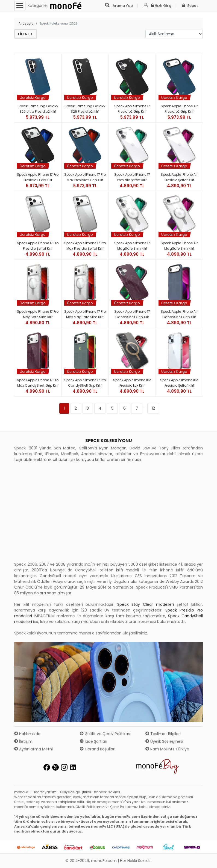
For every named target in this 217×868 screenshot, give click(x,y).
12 (153, 408)
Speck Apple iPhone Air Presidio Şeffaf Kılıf (179, 177)
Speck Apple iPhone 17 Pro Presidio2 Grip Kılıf (38, 177)
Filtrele (26, 34)
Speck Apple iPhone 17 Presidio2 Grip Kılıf (132, 109)
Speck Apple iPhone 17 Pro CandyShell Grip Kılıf (85, 383)
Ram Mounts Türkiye (167, 749)
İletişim (23, 741)
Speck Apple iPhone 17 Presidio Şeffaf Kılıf (132, 177)
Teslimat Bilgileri (163, 734)
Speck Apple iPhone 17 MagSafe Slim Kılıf (132, 246)
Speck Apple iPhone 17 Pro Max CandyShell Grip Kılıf (38, 383)
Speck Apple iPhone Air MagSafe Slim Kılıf (179, 246)
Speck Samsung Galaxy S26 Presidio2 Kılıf (85, 109)
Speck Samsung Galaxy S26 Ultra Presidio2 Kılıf (38, 109)
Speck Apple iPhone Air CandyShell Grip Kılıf (179, 314)
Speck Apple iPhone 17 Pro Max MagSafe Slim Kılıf (85, 314)
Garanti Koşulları (98, 749)
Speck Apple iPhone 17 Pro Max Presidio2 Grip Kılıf (85, 177)
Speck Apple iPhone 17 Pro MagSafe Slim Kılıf (38, 314)
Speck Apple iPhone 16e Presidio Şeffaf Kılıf (179, 383)
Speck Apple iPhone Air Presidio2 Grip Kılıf (179, 109)
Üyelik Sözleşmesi (164, 741)
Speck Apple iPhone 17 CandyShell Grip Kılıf (132, 314)
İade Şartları (93, 741)
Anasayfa (26, 23)
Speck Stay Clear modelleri (146, 604)
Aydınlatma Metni (33, 749)
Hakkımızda (27, 734)
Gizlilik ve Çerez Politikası (105, 734)
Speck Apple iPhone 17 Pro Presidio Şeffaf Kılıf (38, 246)
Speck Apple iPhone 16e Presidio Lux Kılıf (132, 383)
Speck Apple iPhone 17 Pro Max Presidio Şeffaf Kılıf (85, 246)
